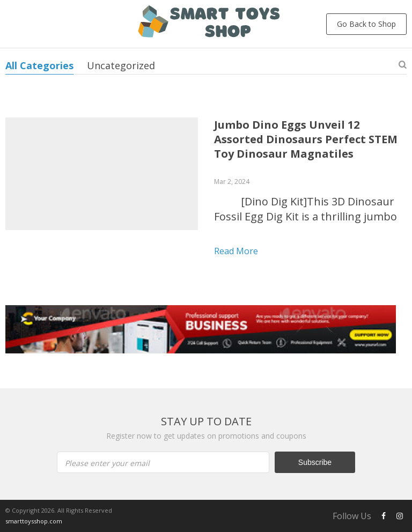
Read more (236, 251)
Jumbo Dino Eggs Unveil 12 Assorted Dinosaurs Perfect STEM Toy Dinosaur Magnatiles (306, 139)
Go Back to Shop (366, 24)
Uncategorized (121, 65)
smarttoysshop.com (34, 521)
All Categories (39, 65)
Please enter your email (107, 463)
